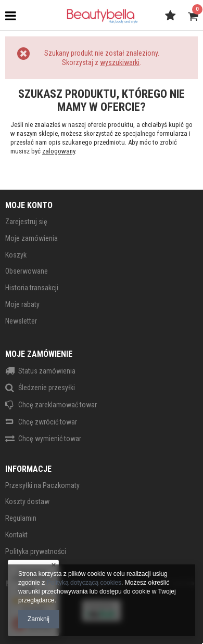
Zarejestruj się (26, 222)
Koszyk (16, 255)
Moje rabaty (22, 304)
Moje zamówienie (39, 354)
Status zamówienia (47, 371)
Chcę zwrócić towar (48, 422)
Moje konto (29, 205)
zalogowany (59, 151)
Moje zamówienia (31, 238)
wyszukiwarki (120, 62)
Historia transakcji (32, 288)
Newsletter (21, 321)
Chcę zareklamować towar (58, 405)
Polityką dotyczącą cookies (84, 583)
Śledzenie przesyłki (47, 388)
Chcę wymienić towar (50, 439)
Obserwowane (27, 271)
